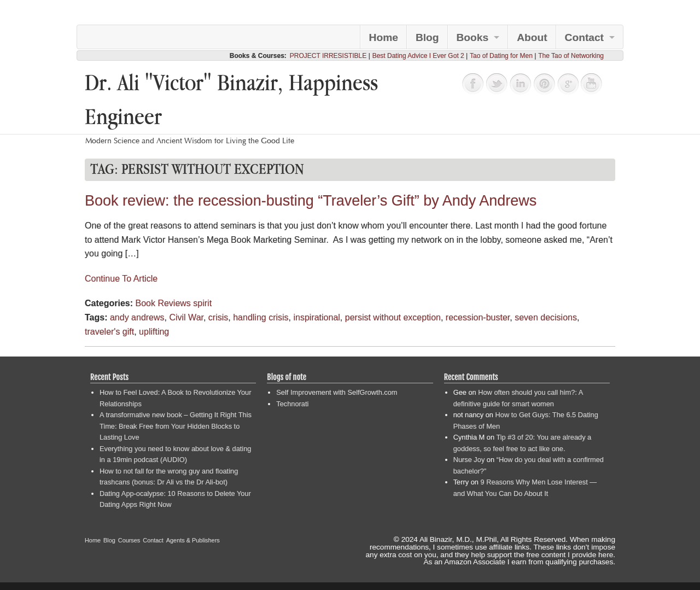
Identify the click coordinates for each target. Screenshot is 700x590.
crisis (218, 317)
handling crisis (261, 317)
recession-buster (478, 317)
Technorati (292, 404)
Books (473, 37)
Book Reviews (163, 303)
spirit (202, 303)
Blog (427, 37)
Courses (129, 540)
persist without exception (393, 317)
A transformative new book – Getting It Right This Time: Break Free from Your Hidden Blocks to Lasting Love (176, 426)
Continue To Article (121, 279)
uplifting (154, 332)
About (532, 37)
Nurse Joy (469, 460)
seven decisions (546, 317)
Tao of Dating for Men (501, 56)
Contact (584, 37)
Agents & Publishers (193, 540)
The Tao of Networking (571, 56)
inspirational (316, 317)
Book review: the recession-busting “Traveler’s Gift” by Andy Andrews (311, 201)
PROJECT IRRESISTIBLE (328, 56)
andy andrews (137, 317)
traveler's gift (109, 332)
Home (384, 37)
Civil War (186, 317)
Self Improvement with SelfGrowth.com (337, 392)
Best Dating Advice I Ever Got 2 (418, 56)
